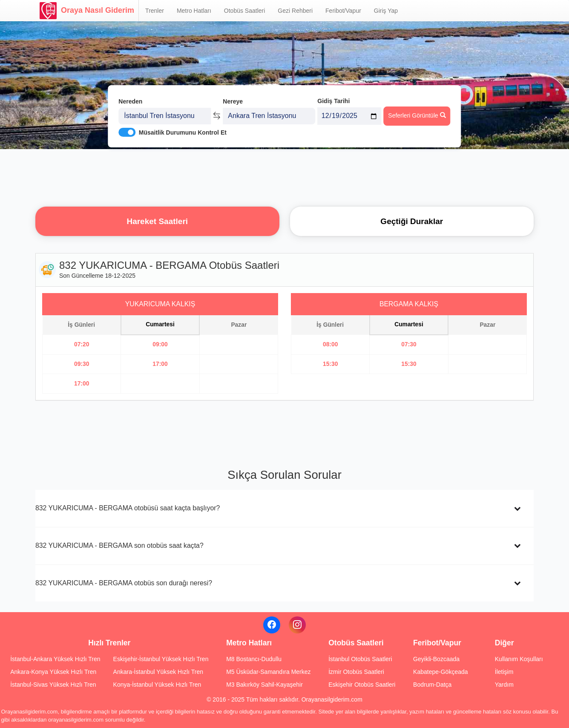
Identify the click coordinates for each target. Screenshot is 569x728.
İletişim (504, 672)
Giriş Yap (386, 11)
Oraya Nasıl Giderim (87, 11)
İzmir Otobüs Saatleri (356, 672)
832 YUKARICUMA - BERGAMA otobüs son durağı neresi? (124, 583)
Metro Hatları (194, 11)
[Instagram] (297, 625)
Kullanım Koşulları (519, 659)
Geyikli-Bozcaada (436, 659)
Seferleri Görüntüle (417, 115)
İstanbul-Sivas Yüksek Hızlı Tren (53, 685)
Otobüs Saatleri (245, 11)
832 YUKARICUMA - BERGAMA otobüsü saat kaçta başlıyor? (128, 508)
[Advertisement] (284, 177)
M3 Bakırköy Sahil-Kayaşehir (264, 685)
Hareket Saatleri (157, 221)
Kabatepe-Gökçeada (440, 672)
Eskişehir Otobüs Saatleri (362, 685)
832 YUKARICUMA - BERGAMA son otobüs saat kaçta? (119, 545)
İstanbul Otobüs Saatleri (360, 659)
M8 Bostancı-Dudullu (254, 659)
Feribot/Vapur (343, 11)
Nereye (233, 101)
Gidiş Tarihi (333, 101)
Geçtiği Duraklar (412, 221)
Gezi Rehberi (295, 11)
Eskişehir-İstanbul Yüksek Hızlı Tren (161, 659)
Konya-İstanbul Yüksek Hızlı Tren (157, 685)
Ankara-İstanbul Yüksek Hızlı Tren (158, 672)
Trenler (155, 11)
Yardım (504, 685)
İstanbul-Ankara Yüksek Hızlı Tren (55, 659)
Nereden (130, 101)
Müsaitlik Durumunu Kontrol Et (183, 132)
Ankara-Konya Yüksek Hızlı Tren (53, 672)
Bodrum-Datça (432, 685)
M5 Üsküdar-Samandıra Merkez (268, 672)
